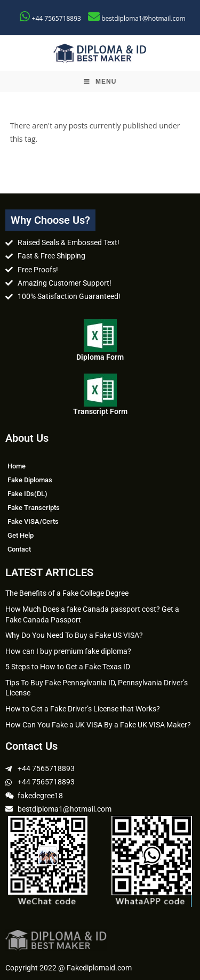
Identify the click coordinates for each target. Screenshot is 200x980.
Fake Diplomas (30, 480)
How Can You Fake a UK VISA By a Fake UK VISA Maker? (98, 725)
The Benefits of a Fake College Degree (67, 593)
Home (17, 466)
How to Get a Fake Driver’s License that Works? (83, 709)
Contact (19, 549)
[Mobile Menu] (100, 82)
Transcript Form (100, 411)
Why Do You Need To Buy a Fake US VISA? (74, 635)
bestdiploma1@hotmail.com (143, 18)
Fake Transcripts (34, 508)
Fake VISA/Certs (33, 521)
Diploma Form (100, 357)
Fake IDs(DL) (27, 494)
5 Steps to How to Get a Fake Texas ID (68, 667)
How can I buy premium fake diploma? (68, 651)
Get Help (21, 535)
